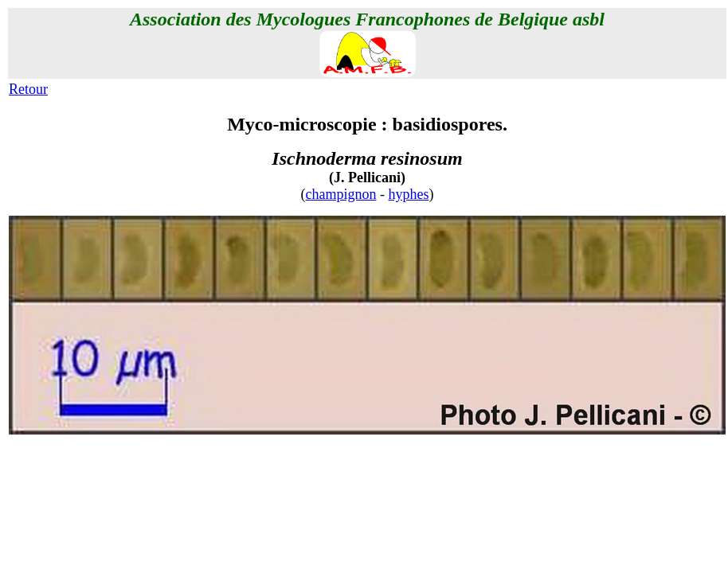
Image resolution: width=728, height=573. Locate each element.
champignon (341, 194)
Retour (28, 89)
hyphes (408, 194)
